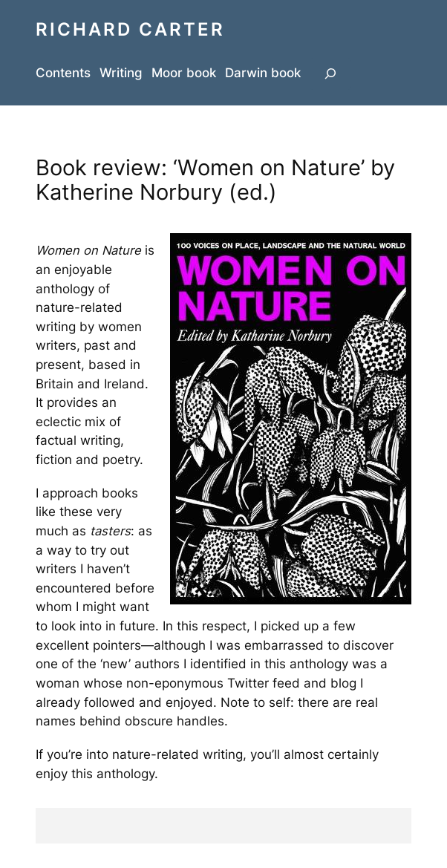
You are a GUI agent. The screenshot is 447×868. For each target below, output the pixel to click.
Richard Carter (130, 29)
